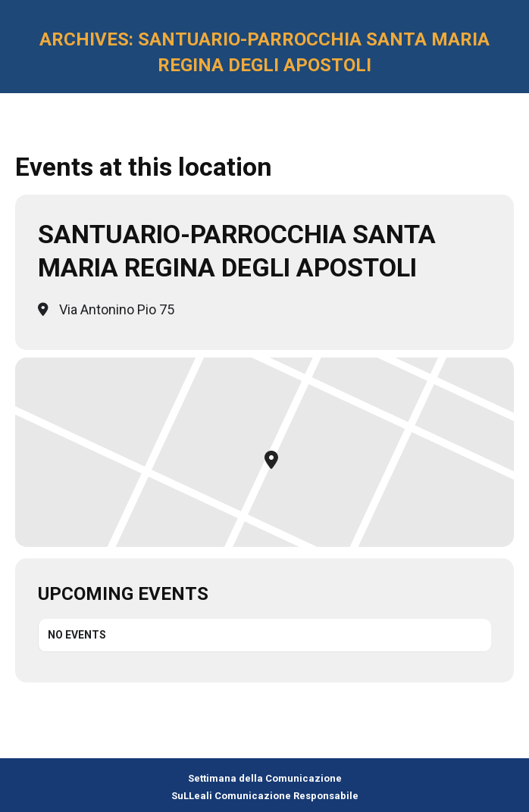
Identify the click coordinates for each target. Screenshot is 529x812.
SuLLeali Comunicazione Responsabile (265, 796)
